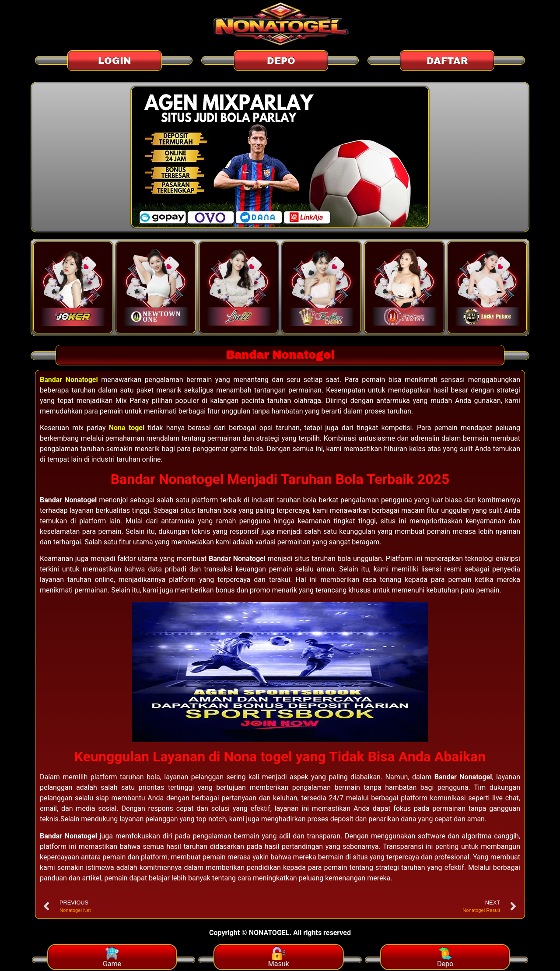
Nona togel (127, 428)
